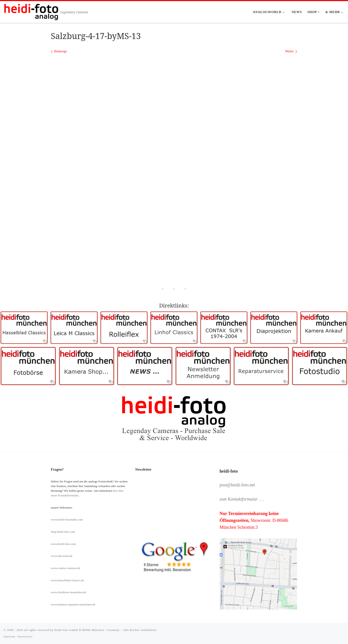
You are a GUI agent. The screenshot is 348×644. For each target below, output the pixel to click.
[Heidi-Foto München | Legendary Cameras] (31, 11)
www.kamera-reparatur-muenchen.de (73, 604)
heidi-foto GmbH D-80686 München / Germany (87, 630)
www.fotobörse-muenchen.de (68, 592)
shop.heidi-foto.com (63, 532)
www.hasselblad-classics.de (67, 580)
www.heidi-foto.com (63, 544)
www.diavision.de (62, 556)
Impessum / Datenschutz (18, 636)
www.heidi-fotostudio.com (67, 520)
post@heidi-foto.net (237, 485)
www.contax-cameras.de (66, 568)
